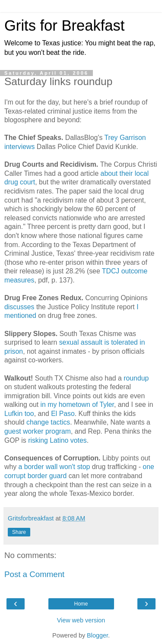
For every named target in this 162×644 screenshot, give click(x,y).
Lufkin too (19, 414)
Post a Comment (34, 574)
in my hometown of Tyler (76, 404)
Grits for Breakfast (64, 25)
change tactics (48, 422)
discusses (19, 307)
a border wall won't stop (54, 467)
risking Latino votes (57, 440)
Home (81, 604)
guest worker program (38, 431)
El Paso (63, 414)
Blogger (97, 635)
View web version (81, 620)
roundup (136, 378)
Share (19, 532)
